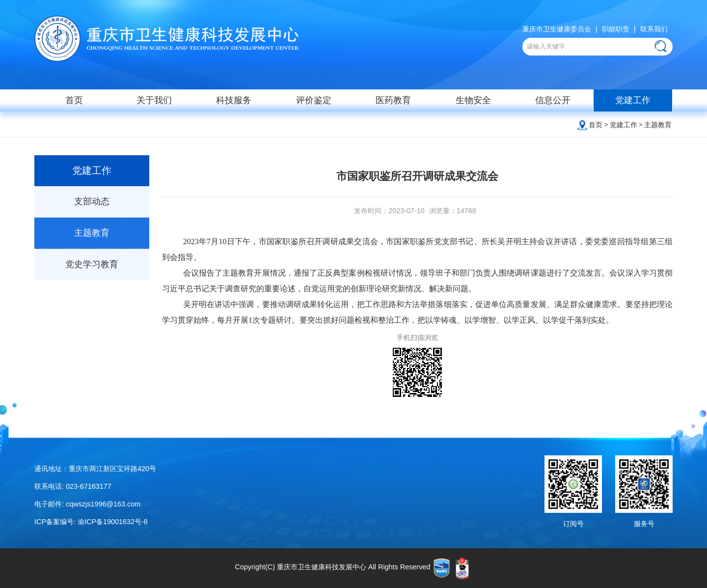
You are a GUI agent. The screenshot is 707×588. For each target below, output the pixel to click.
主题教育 (658, 125)
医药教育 (393, 100)
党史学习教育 (92, 264)
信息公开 (553, 100)
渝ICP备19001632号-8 (113, 522)
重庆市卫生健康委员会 (557, 29)
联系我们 (654, 29)
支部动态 (92, 201)
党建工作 (633, 100)
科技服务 (234, 100)
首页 (74, 100)
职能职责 (616, 29)
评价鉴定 (314, 100)
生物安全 (473, 100)
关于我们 (154, 100)
